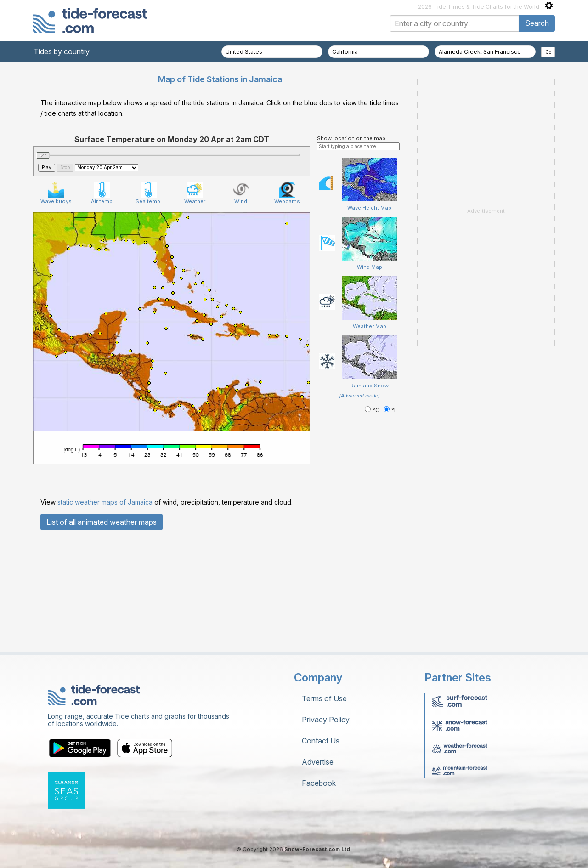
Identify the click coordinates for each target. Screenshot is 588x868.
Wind (241, 193)
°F (390, 410)
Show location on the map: (352, 138)
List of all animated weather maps (102, 522)
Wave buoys (56, 193)
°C (373, 410)
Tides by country (62, 51)
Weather (195, 193)
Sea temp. (149, 193)
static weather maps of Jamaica (105, 502)
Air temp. (102, 193)
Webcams (287, 193)
